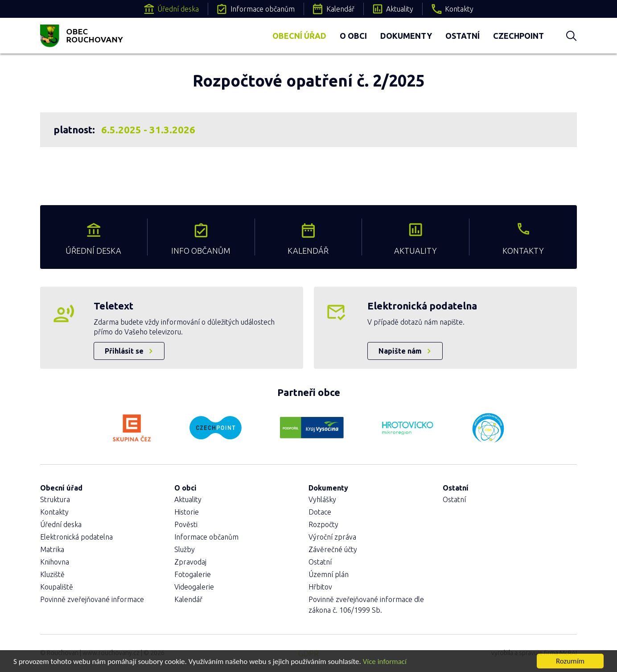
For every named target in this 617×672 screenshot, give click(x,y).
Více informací (385, 662)
